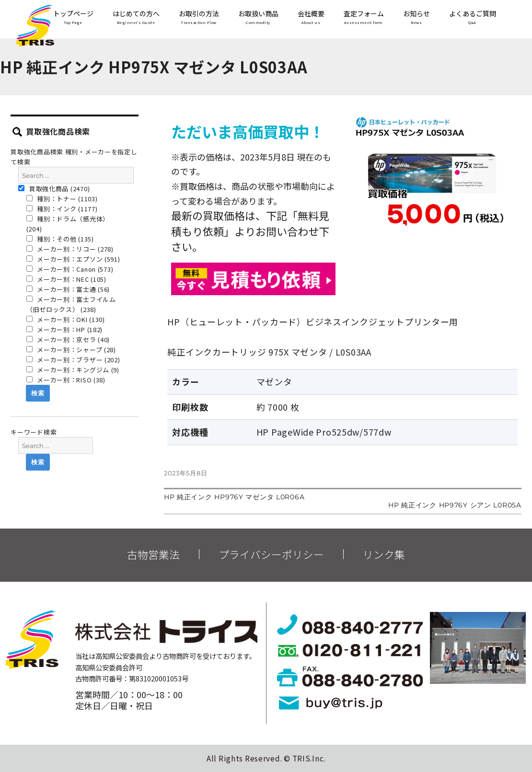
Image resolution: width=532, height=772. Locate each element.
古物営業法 (153, 554)
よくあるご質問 (473, 18)
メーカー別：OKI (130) (66, 319)
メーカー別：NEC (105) (66, 279)
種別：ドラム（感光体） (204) (68, 224)
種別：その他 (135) (60, 239)
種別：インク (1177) (62, 209)
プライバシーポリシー (271, 554)
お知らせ (416, 18)
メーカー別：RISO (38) (66, 380)
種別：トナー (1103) (62, 199)
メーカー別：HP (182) (65, 329)
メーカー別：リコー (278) (70, 249)
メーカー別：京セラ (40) (68, 340)
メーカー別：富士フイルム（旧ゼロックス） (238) (71, 304)
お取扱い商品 (258, 18)
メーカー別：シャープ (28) (71, 350)
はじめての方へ (136, 18)
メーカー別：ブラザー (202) (73, 360)
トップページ (73, 18)
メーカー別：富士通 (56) (68, 289)
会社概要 (311, 18)
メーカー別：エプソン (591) (73, 259)
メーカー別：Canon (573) (70, 269)
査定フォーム (364, 18)
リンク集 (384, 554)
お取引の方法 (199, 18)
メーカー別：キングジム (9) (73, 370)
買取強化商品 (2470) (54, 189)
